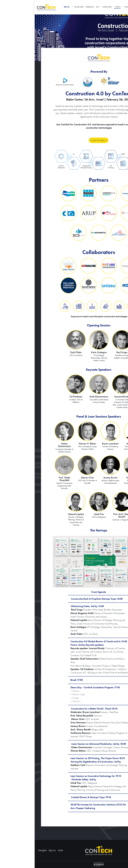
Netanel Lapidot (41, 514)
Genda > (40, 691)
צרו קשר (32, 7)
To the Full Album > (65, 141)
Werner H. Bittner (53, 444)
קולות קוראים (44, 7)
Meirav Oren (53, 478)
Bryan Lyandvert (76, 444)
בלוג (63, 7)
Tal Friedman (41, 397)
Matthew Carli (99, 444)
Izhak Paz (64, 514)
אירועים (83, 7)
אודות (92, 7)
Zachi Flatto (41, 352)
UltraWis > (41, 701)
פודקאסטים (55, 7)
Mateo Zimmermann (30, 445)
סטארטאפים (72, 7)
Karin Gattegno (64, 352)
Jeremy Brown (76, 478)
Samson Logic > (43, 694)
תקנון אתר (8, 850)
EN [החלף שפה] (123, 5)
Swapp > (40, 698)
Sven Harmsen (99, 478)
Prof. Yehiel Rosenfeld (30, 479)
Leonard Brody (87, 397)
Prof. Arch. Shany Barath (87, 516)
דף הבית (99, 7)
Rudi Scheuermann (64, 397)
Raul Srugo (87, 352)
